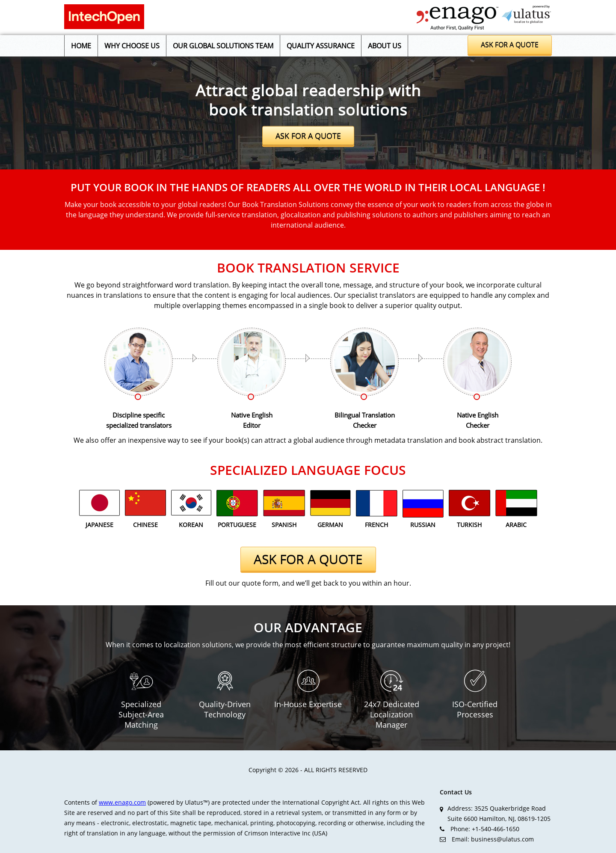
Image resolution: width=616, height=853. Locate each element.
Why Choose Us (132, 46)
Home (81, 46)
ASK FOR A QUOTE (308, 136)
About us (385, 46)
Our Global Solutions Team (223, 46)
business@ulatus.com (502, 839)
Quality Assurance (321, 46)
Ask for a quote (510, 44)
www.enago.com (122, 802)
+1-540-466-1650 (496, 829)
